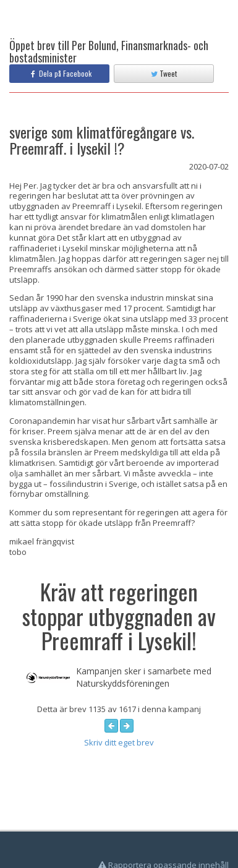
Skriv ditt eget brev (119, 742)
